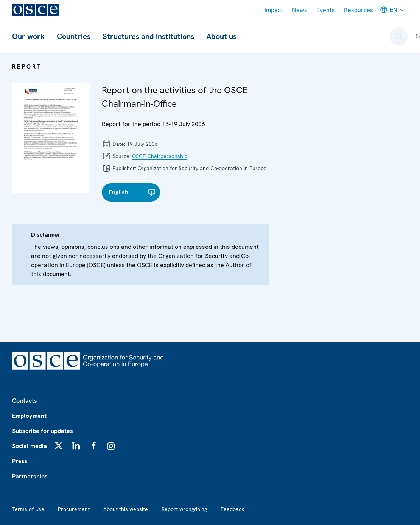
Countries (74, 36)
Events (326, 10)
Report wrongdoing (184, 509)
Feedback (232, 509)
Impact (274, 10)
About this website (126, 509)
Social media (30, 446)
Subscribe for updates (43, 431)
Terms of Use (28, 509)
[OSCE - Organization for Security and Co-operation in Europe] (36, 10)
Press (20, 461)
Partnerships (30, 476)
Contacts (25, 401)
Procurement (74, 509)
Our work (28, 36)
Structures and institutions (148, 36)
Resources (359, 10)
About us (221, 36)
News (300, 10)
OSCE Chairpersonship (160, 156)
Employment (29, 416)
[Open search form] (399, 36)
